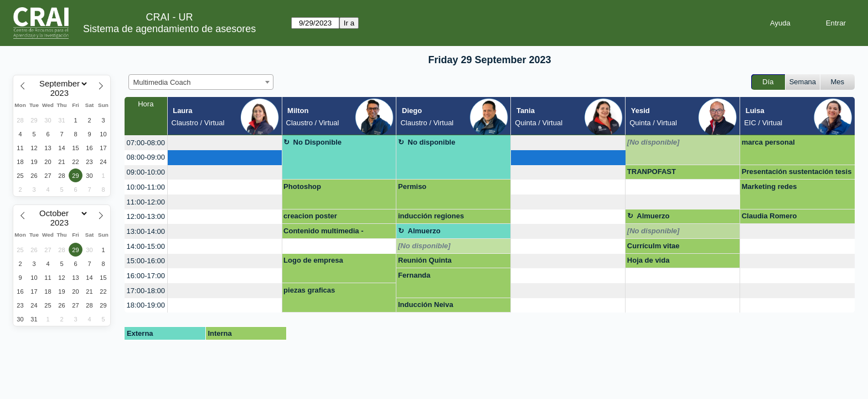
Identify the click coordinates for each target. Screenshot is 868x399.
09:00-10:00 (146, 172)
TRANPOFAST (652, 172)
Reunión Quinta (425, 260)
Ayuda (780, 23)
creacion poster (310, 216)
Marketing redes (769, 186)
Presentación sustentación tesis (797, 172)
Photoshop (302, 186)
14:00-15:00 (146, 246)
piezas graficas (309, 290)
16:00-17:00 (146, 276)
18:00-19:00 (146, 305)
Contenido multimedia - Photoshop (323, 233)
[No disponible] (653, 142)
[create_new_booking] (225, 143)
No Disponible (317, 142)
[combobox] (201, 82)
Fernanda (414, 275)
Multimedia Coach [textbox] (162, 82)
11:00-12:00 (146, 202)
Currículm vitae (653, 246)
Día (768, 82)
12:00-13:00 (146, 216)
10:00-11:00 (146, 187)
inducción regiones (431, 216)
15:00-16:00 (146, 261)
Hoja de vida (649, 260)
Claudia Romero (769, 216)
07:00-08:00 (146, 143)
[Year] (62, 93)
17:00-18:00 (146, 291)
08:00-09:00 (146, 157)
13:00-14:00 (146, 231)
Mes (838, 82)
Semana (803, 82)
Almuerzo (653, 216)
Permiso (412, 186)
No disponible (432, 142)
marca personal (768, 142)
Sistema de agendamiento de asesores (169, 29)
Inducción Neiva (426, 305)
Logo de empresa (313, 260)
